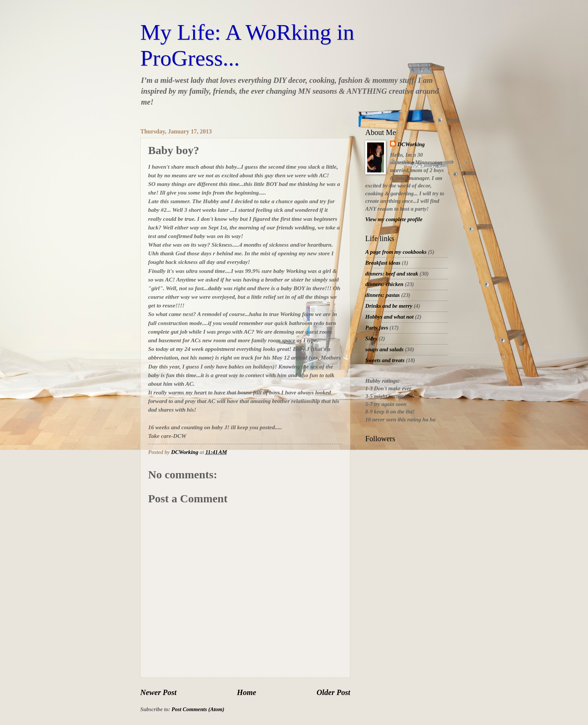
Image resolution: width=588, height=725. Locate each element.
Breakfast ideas (383, 263)
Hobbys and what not (389, 317)
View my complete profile (394, 219)
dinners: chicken (384, 284)
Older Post (333, 692)
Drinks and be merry (389, 306)
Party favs (377, 328)
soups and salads (384, 349)
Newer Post (158, 692)
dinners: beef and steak (392, 274)
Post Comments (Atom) (198, 709)
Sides (371, 339)
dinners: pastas (382, 295)
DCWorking (411, 144)
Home (247, 692)
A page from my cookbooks (396, 252)
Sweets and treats (385, 360)
